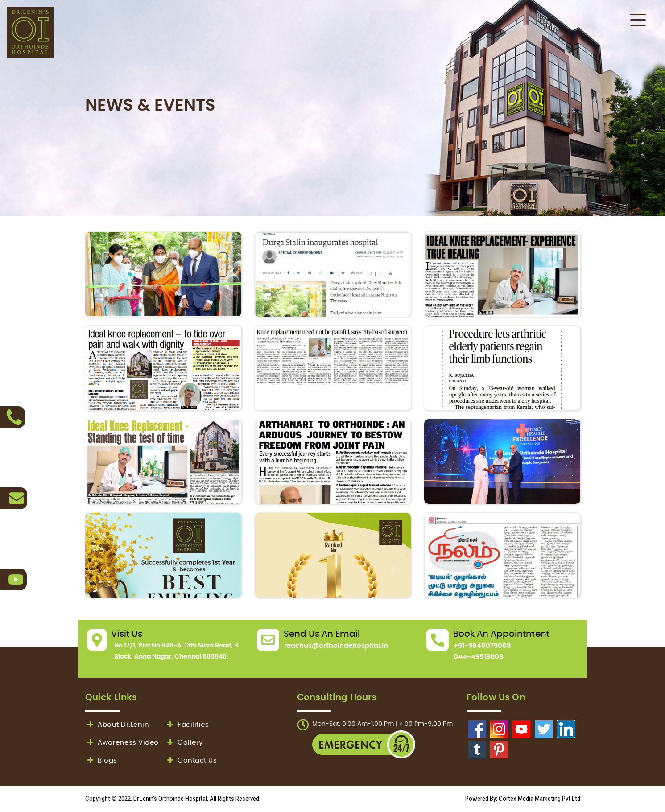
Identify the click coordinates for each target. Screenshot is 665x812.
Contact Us (191, 760)
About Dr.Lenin (117, 725)
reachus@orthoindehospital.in (336, 646)
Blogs (101, 760)
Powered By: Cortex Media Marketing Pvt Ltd (523, 799)
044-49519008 (479, 657)
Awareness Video (122, 743)
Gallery (184, 743)
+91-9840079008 (482, 646)
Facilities (187, 725)
